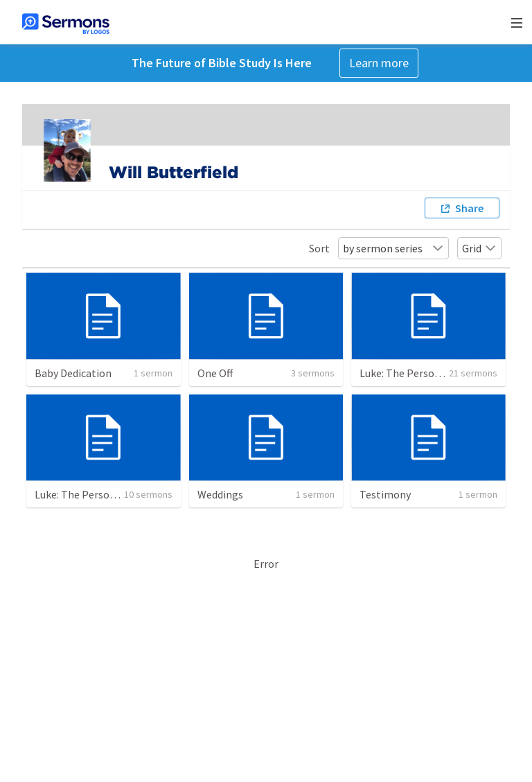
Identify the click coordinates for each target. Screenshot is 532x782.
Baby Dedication (73, 373)
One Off (215, 373)
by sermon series (393, 248)
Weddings (220, 494)
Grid (479, 248)
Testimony (385, 494)
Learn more (379, 63)
